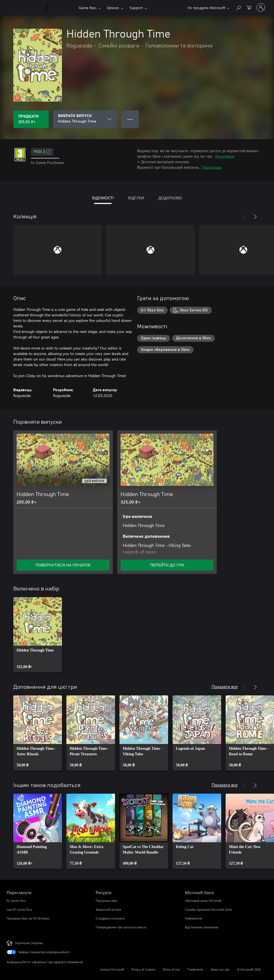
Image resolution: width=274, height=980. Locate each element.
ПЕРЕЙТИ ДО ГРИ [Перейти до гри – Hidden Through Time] (167, 565)
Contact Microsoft (112, 969)
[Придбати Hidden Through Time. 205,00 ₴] (31, 119)
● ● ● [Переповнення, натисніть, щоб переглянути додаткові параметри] (130, 119)
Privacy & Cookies (143, 969)
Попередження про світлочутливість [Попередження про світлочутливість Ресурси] (121, 927)
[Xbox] (62, 8)
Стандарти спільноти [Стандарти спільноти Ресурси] (110, 918)
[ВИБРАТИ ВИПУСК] (85, 119)
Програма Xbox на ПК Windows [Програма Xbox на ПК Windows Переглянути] (28, 918)
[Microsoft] (26, 8)
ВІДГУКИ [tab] (136, 198)
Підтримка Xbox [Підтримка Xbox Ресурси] (107, 901)
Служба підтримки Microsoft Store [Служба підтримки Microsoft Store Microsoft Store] (208, 909)
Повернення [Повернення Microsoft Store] (194, 918)
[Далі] (255, 217)
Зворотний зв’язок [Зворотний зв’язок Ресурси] (108, 909)
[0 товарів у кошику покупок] (249, 7)
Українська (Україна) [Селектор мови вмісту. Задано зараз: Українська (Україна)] (29, 943)
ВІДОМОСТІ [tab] (103, 198)
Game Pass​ (88, 8)
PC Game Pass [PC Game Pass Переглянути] (16, 901)
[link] (38, 635)
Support (136, 8)
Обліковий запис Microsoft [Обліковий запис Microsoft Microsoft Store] (203, 901)
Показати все (225, 686)
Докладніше (225, 156)
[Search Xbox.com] (238, 7)
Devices (113, 8)
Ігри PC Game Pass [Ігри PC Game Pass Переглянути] (19, 909)
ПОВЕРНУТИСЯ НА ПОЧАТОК (63, 565)
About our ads (220, 969)
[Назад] (244, 217)
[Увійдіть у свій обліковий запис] (261, 7)
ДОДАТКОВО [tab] (170, 198)
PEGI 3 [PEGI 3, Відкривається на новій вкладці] (42, 152)
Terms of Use (171, 969)
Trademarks (195, 969)
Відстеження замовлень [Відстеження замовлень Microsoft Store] (202, 927)
